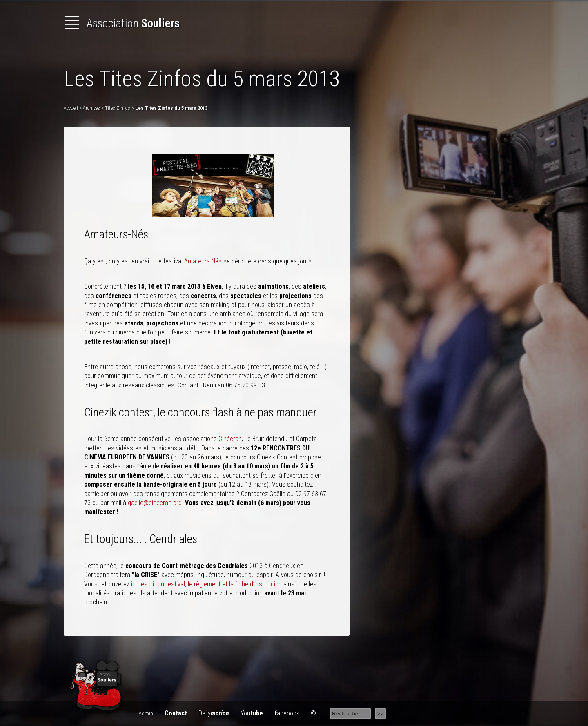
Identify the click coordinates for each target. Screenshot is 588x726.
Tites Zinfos (118, 108)
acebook (287, 713)
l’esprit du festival (162, 584)
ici (134, 584)
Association (122, 23)
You (252, 713)
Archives (91, 108)
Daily (214, 713)
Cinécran (230, 439)
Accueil (71, 108)
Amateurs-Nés (203, 261)
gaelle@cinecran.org (155, 503)
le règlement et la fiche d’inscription (235, 584)
